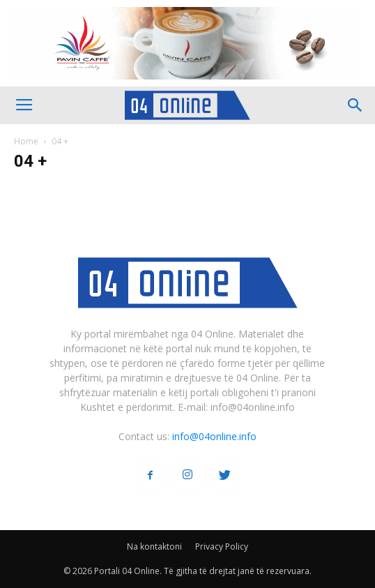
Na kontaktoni (154, 546)
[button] (355, 105)
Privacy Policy (222, 546)
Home (26, 141)
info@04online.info (214, 436)
